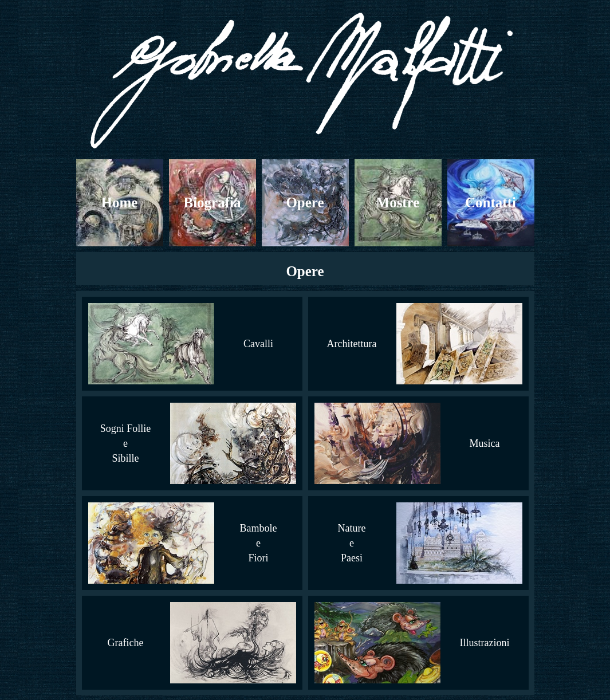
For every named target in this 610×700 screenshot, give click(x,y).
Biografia (212, 202)
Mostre (398, 202)
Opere (305, 202)
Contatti (491, 202)
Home (120, 202)
